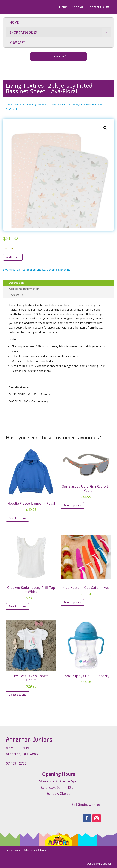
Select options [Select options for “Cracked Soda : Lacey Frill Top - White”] (17, 606)
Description (16, 283)
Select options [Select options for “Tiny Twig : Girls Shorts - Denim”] (17, 695)
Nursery (19, 105)
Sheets (41, 270)
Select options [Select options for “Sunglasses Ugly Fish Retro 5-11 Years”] (72, 505)
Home (63, 7)
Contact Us (96, 7)
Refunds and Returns (35, 850)
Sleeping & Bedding (37, 105)
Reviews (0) (16, 295)
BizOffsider (105, 864)
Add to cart (13, 257)
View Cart (58, 56)
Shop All (78, 7)
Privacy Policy (13, 850)
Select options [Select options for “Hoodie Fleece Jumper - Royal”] (17, 518)
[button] (105, 128)
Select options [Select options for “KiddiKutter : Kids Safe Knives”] (72, 602)
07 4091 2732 (16, 763)
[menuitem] (59, 23)
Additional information (24, 289)
